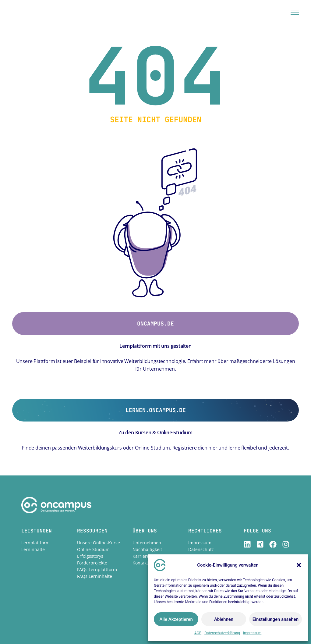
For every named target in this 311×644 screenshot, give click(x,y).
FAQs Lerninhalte (95, 576)
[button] (299, 565)
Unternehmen (147, 543)
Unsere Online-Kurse (99, 543)
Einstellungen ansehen (276, 619)
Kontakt (140, 563)
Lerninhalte (33, 549)
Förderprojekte (92, 563)
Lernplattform (35, 543)
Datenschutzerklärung (222, 633)
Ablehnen (224, 619)
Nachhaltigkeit (147, 549)
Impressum (252, 633)
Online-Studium (93, 549)
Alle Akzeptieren (176, 619)
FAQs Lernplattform (97, 569)
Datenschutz (201, 549)
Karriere (141, 556)
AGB (198, 633)
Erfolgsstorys (90, 556)
